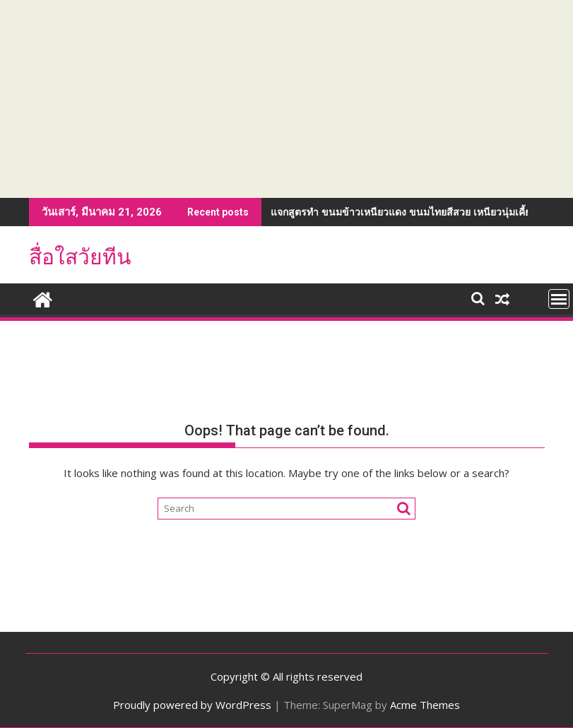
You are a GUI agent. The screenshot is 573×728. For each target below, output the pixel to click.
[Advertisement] (286, 99)
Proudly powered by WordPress (192, 705)
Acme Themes (425, 705)
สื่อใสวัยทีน (80, 257)
